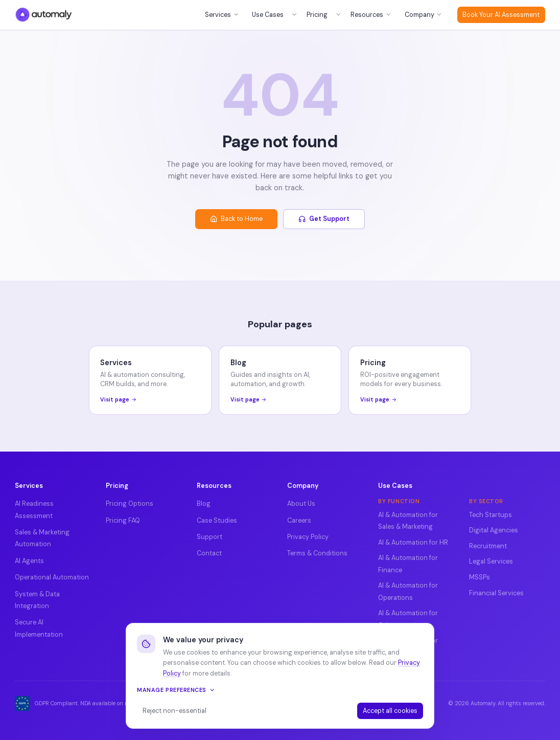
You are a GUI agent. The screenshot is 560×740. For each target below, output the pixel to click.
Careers (299, 521)
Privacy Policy (308, 537)
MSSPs (480, 577)
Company (424, 15)
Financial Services (496, 593)
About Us (301, 504)
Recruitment (488, 546)
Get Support (324, 219)
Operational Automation (52, 577)
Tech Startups (491, 515)
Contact (209, 553)
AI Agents (29, 561)
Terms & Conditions (317, 553)
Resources (371, 15)
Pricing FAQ (123, 521)
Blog (204, 504)
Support (209, 537)
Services (222, 15)
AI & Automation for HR (413, 543)
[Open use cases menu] (294, 15)
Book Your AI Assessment (501, 15)
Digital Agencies (494, 530)
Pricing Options (130, 504)
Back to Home (237, 219)
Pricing (317, 15)
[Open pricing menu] (338, 15)
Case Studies (217, 521)
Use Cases (268, 15)
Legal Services (491, 562)
